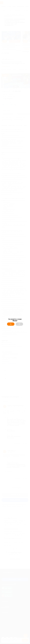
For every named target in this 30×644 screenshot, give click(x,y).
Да (11, 324)
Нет (19, 324)
